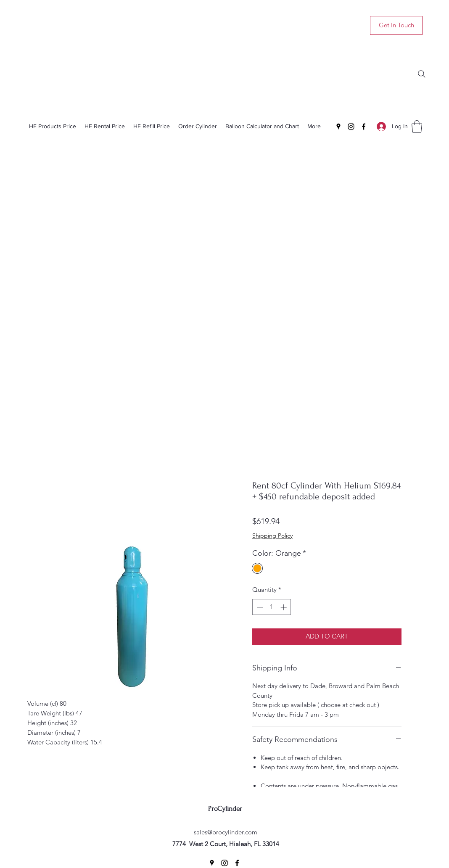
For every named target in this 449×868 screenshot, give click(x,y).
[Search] (422, 74)
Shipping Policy (272, 536)
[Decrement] (259, 607)
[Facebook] (364, 127)
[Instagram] (351, 127)
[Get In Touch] (396, 25)
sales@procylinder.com (226, 832)
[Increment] (284, 607)
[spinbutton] (272, 607)
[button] (417, 127)
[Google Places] (338, 127)
